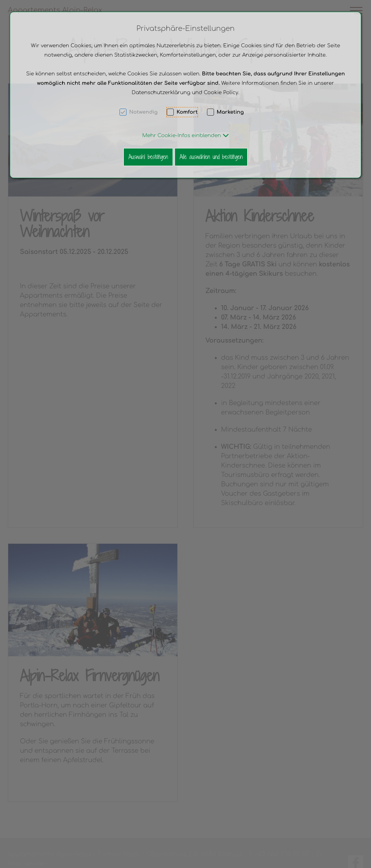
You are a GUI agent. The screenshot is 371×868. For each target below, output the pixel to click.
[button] (185, 136)
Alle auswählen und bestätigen (211, 157)
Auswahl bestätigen (148, 157)
